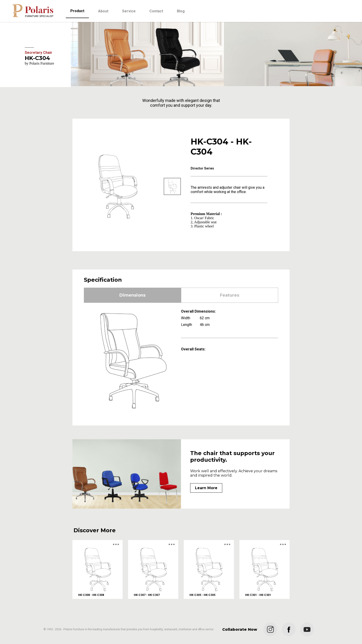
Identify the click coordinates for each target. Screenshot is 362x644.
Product (77, 11)
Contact (156, 11)
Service (129, 11)
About (103, 11)
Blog (181, 11)
